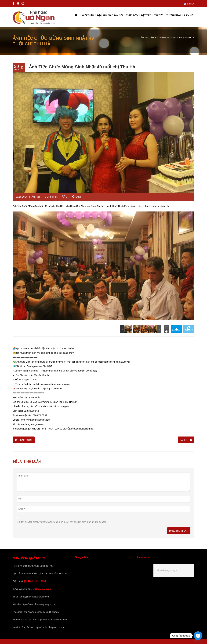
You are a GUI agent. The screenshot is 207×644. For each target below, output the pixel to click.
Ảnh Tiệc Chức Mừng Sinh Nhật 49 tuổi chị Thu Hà (82, 67)
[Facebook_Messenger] (198, 636)
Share (77, 197)
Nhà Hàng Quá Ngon (167, 571)
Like (166, 332)
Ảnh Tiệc (145, 38)
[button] (188, 266)
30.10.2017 (22, 197)
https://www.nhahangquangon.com (39, 605)
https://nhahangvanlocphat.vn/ (53, 620)
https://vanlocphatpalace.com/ (49, 628)
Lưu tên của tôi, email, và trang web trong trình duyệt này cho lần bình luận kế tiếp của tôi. (62, 522)
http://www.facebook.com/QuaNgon (41, 612)
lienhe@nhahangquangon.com (34, 597)
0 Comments (51, 197)
